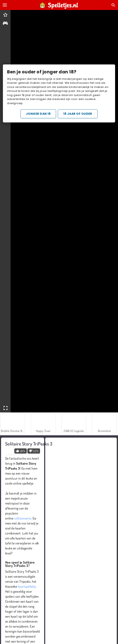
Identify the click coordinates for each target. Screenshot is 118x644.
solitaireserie (23, 518)
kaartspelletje (27, 586)
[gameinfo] (5, 24)
